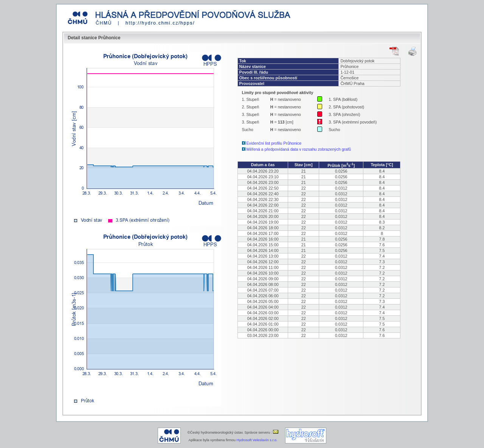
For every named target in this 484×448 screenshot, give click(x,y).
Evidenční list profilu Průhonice (274, 143)
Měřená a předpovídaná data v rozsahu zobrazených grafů (299, 149)
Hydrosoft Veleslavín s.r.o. (257, 440)
